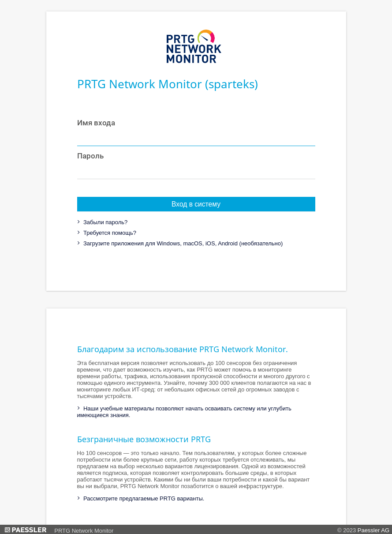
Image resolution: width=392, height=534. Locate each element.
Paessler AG (373, 530)
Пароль (90, 156)
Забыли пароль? (105, 222)
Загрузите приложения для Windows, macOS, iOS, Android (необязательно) (182, 243)
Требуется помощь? (109, 233)
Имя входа (96, 123)
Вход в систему (196, 204)
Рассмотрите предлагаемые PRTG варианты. (143, 498)
